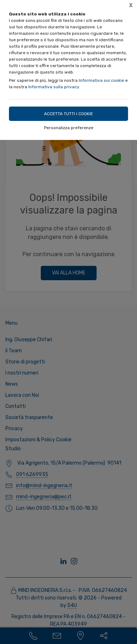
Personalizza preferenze (69, 128)
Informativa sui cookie (101, 80)
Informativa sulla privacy (54, 87)
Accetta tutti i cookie (68, 114)
